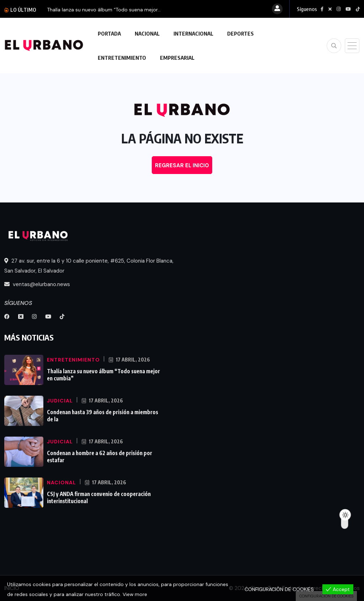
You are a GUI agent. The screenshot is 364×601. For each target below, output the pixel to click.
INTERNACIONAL (193, 33)
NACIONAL (147, 33)
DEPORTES (240, 33)
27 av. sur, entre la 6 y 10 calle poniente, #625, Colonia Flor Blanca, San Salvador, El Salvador (89, 266)
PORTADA (109, 33)
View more (135, 594)
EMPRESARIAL (177, 58)
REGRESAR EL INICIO (182, 165)
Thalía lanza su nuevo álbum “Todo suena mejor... (104, 10)
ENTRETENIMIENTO (122, 58)
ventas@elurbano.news (37, 284)
